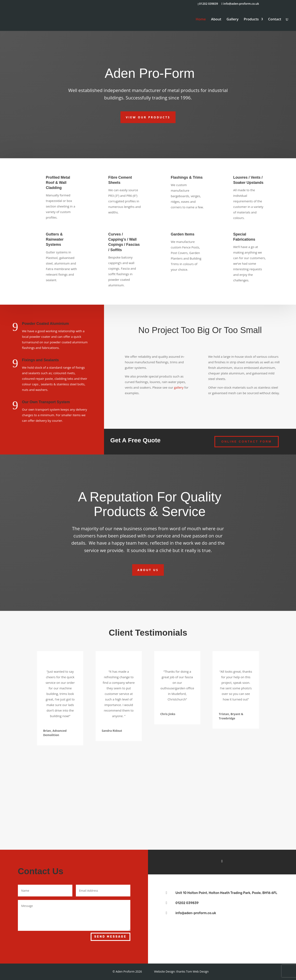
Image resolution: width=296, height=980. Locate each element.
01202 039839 (187, 903)
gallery (179, 387)
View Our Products (148, 117)
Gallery (232, 20)
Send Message (110, 937)
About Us (148, 570)
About (216, 20)
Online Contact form (247, 442)
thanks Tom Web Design (192, 971)
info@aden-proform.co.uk (196, 913)
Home (201, 20)
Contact (275, 20)
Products (251, 20)
